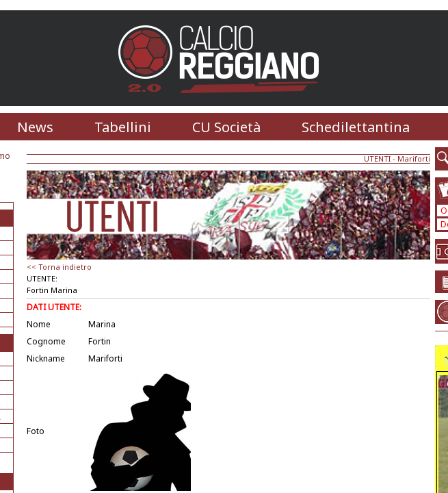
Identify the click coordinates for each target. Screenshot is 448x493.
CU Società (226, 127)
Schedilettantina (356, 127)
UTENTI (377, 159)
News (35, 127)
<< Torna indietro (59, 267)
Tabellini (123, 127)
